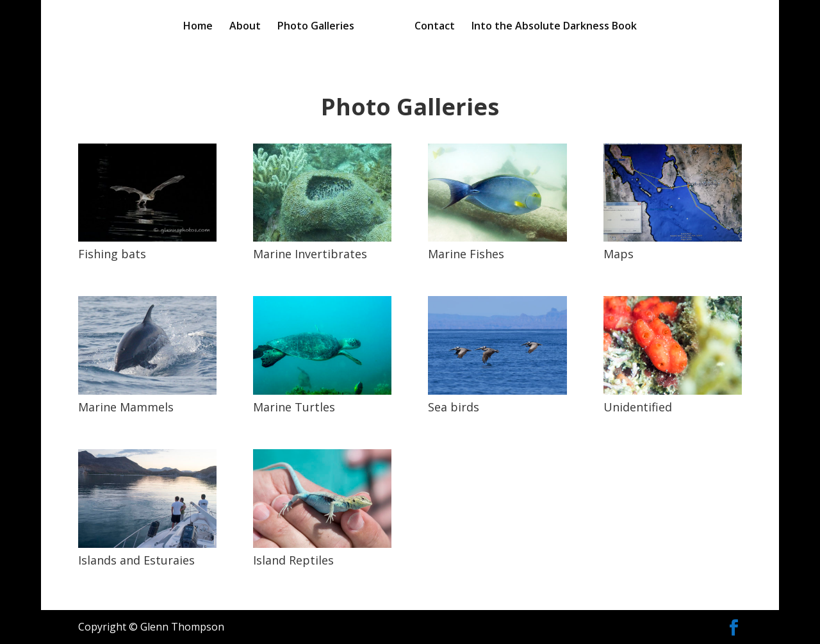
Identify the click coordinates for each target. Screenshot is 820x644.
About (245, 27)
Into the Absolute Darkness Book (554, 27)
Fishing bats (112, 254)
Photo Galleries (316, 27)
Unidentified (638, 407)
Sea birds (454, 407)
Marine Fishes (466, 254)
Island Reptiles (293, 560)
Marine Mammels (126, 407)
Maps (619, 254)
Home (198, 27)
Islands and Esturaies (136, 560)
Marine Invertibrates (310, 254)
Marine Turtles (294, 407)
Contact (435, 27)
